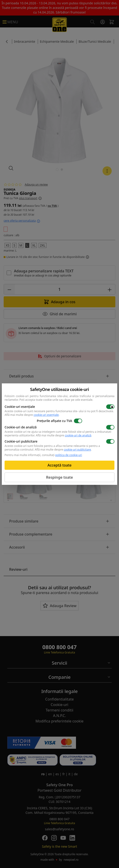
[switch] (110, 407)
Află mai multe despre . (32, 415)
